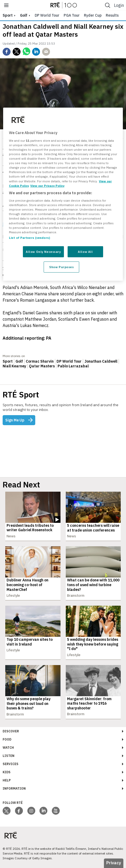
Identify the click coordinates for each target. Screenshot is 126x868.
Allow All (85, 252)
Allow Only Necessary (43, 252)
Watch (8, 748)
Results (112, 15)
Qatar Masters (42, 366)
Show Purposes (61, 267)
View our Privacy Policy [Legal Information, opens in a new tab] (47, 185)
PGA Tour (72, 15)
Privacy (114, 863)
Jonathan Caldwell (101, 361)
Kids (7, 772)
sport (8, 15)
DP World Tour (47, 15)
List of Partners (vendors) (29, 238)
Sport (8, 361)
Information (14, 788)
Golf (24, 15)
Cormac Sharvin (40, 361)
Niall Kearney (14, 366)
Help (7, 780)
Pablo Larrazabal (73, 366)
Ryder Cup (93, 15)
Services (11, 764)
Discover (11, 731)
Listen (9, 756)
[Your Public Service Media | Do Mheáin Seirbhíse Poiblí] (11, 835)
